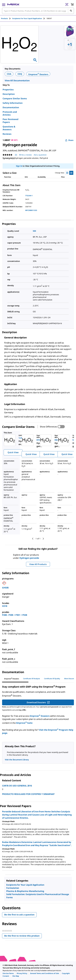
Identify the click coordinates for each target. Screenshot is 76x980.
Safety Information (13, 103)
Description (9, 94)
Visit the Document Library (17, 760)
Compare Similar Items (15, 98)
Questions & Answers (9, 128)
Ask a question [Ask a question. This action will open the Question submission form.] (40, 155)
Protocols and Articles (10, 113)
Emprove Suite (24, 723)
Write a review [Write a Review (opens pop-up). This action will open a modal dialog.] (25, 155)
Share (69, 140)
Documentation (11, 107)
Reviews (7, 134)
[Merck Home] (13, 4)
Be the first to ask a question (19, 915)
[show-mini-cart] (72, 4)
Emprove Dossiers (38, 74)
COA (9, 74)
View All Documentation (17, 80)
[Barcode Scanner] (67, 4)
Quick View (13, 452)
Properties (8, 90)
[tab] (7, 18)
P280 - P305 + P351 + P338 (15, 615)
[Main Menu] (4, 4)
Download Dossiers (38, 702)
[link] (8, 973)
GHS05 (5, 588)
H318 (5, 606)
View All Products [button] (38, 564)
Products (4, 18)
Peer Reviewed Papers (10, 121)
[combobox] (38, 11)
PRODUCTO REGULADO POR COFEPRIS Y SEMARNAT (28, 794)
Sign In (19, 166)
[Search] (71, 11)
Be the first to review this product (23, 936)
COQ (20, 74)
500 (34, 231)
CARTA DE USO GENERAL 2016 (17, 786)
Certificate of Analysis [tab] (32, 679)
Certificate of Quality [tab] (52, 679)
